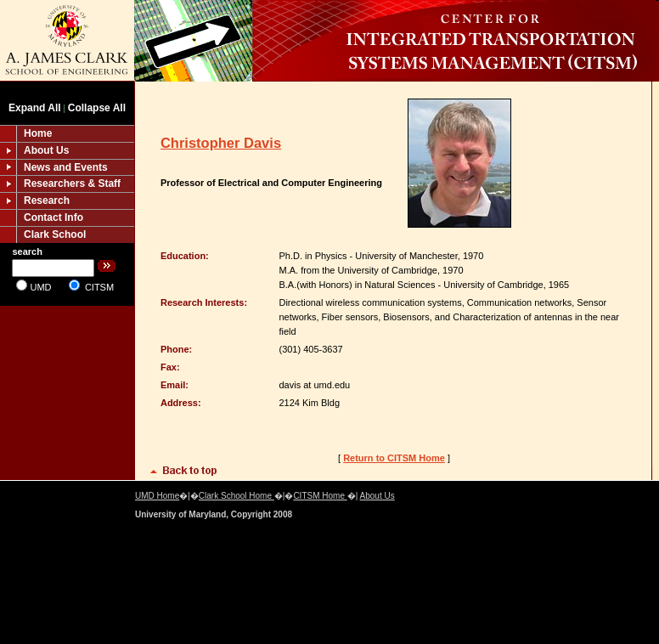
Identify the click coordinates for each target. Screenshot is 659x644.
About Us (46, 150)
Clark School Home (237, 496)
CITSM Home (320, 496)
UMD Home (157, 496)
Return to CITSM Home (394, 458)
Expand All (35, 108)
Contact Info (54, 217)
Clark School (55, 234)
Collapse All (97, 108)
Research (47, 201)
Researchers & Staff (72, 184)
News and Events (66, 167)
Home (38, 133)
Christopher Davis (221, 143)
